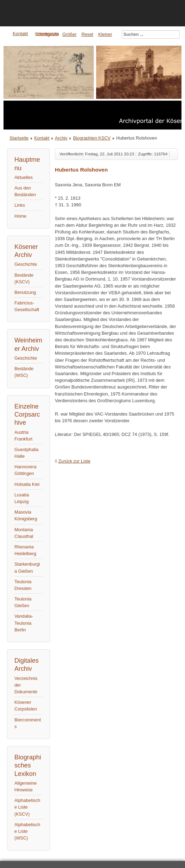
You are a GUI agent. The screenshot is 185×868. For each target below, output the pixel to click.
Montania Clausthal (24, 533)
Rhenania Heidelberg (25, 550)
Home (20, 216)
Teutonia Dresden (23, 585)
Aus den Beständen (25, 191)
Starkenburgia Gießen (27, 567)
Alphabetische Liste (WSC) (27, 831)
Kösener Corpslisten (26, 706)
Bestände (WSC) (24, 372)
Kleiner (105, 34)
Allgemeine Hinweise (25, 786)
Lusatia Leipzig (22, 498)
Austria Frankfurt (23, 436)
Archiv (61, 138)
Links (20, 205)
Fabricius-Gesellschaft (27, 306)
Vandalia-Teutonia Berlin (24, 623)
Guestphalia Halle (26, 453)
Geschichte (26, 264)
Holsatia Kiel (27, 484)
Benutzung (25, 292)
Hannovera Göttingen (25, 470)
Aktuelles (24, 177)
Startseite (19, 138)
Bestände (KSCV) (24, 278)
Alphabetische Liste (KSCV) (27, 807)
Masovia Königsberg (26, 515)
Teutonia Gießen (23, 602)
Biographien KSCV (92, 138)
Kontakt (42, 138)
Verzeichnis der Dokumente (26, 685)
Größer (69, 34)
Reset (87, 34)
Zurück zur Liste (74, 461)
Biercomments (28, 723)
